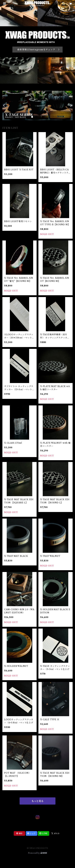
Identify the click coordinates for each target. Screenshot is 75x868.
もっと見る (37, 801)
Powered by (38, 853)
